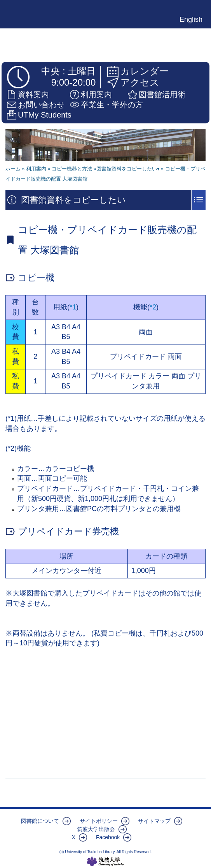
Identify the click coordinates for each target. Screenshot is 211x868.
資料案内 (33, 95)
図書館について (40, 821)
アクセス (140, 82)
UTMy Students (45, 115)
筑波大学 (105, 861)
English (191, 19)
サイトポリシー (99, 821)
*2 (153, 307)
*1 (73, 307)
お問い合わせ (41, 105)
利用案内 (96, 95)
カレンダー (145, 71)
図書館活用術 (162, 95)
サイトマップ (154, 821)
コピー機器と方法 (72, 169)
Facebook (108, 837)
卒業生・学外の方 (112, 105)
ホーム (13, 169)
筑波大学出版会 (96, 829)
